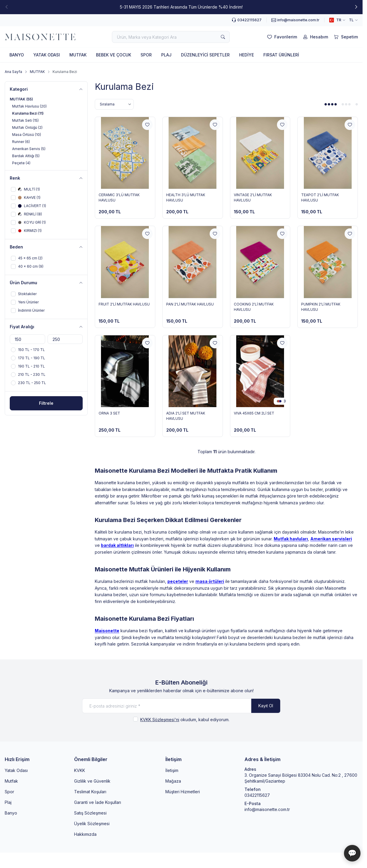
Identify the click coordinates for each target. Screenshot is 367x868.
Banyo (11, 813)
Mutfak (11, 781)
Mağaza (173, 781)
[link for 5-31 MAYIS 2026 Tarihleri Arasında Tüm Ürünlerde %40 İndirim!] (181, 7)
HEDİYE (247, 55)
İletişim (172, 770)
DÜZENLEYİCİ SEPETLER (205, 55)
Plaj (8, 802)
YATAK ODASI (47, 55)
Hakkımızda (85, 834)
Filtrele (46, 403)
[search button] (223, 37)
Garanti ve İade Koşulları (98, 802)
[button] (356, 7)
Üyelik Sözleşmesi (92, 824)
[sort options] (114, 104)
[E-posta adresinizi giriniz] (181, 706)
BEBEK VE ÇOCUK (114, 55)
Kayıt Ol (266, 706)
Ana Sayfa (13, 72)
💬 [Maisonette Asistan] (352, 853)
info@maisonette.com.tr (267, 809)
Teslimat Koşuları (90, 792)
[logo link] (40, 37)
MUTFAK (78, 55)
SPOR (146, 55)
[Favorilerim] (282, 37)
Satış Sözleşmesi (90, 813)
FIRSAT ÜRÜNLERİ (281, 55)
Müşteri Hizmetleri (183, 792)
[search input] (171, 37)
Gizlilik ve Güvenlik (92, 781)
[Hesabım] (315, 37)
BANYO (17, 55)
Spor (9, 792)
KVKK (80, 770)
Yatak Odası (16, 770)
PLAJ (166, 55)
